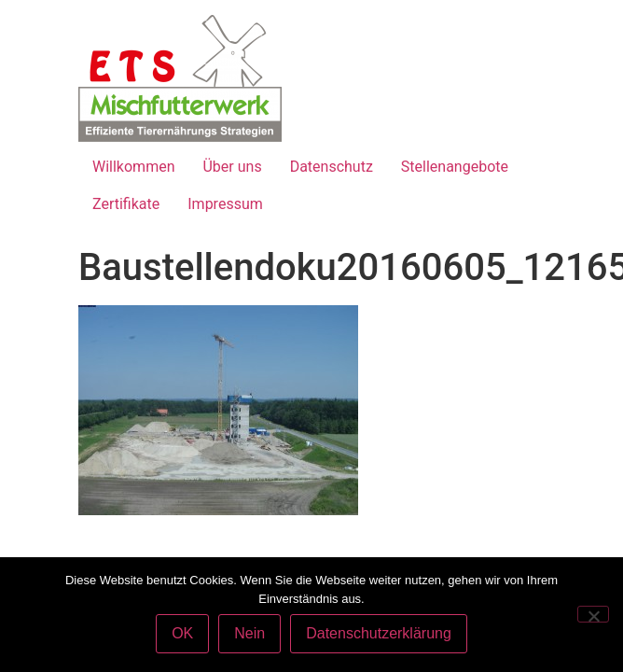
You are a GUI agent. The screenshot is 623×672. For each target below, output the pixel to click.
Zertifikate (126, 204)
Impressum (225, 204)
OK (182, 633)
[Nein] (593, 614)
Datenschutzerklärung (379, 633)
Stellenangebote (455, 167)
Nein (249, 633)
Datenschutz (332, 167)
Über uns (232, 167)
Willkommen (133, 167)
